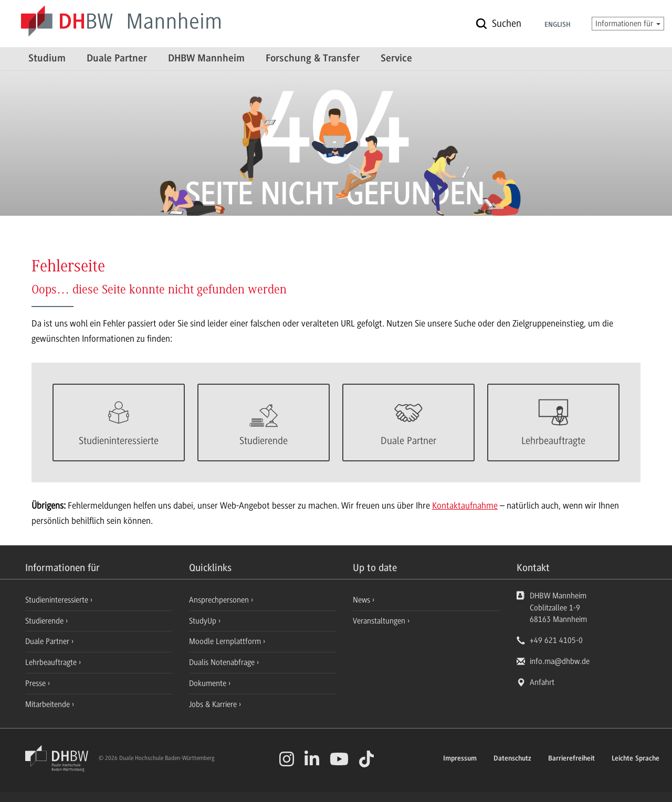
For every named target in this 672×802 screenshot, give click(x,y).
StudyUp (204, 621)
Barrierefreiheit (571, 759)
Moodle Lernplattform (226, 641)
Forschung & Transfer (313, 59)
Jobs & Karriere (214, 704)
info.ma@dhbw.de (560, 661)
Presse (36, 683)
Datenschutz (512, 759)
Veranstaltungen (379, 621)
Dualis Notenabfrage (223, 662)
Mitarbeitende (49, 704)
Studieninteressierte (58, 600)
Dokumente (209, 683)
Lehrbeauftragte (52, 662)
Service (396, 59)
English (558, 25)
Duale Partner (117, 59)
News (361, 600)
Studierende (45, 621)
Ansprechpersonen (220, 600)
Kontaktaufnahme (465, 505)
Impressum (460, 759)
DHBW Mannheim (206, 59)
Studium (47, 59)
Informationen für (628, 24)
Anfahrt (542, 682)
